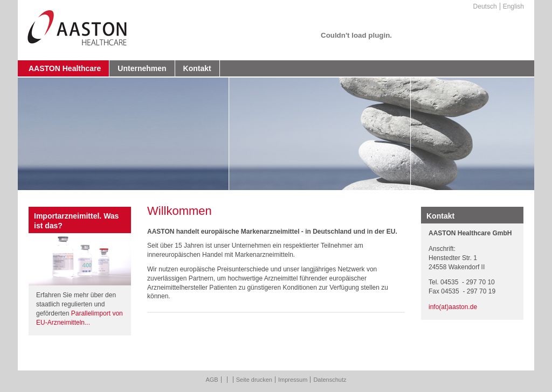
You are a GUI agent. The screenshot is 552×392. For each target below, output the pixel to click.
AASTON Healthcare (65, 68)
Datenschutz (330, 380)
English (513, 6)
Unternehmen (142, 68)
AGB (212, 380)
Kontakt (197, 68)
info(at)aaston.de (453, 307)
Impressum (293, 380)
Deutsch (485, 6)
